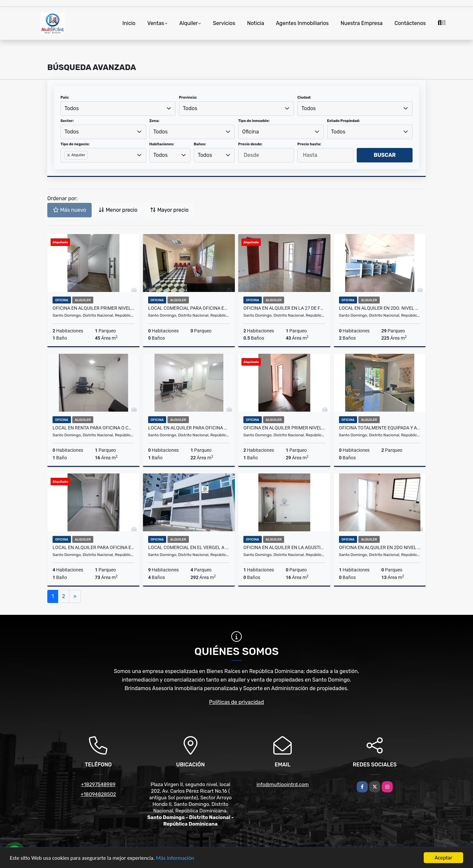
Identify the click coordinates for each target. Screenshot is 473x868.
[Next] (75, 596)
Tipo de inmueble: (254, 121)
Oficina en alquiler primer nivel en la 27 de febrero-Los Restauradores (93, 308)
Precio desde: (250, 144)
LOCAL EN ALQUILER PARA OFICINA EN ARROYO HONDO (93, 547)
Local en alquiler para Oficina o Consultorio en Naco (189, 428)
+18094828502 (98, 794)
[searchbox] (66, 166)
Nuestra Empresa (362, 23)
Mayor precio (169, 210)
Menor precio (118, 210)
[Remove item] (69, 155)
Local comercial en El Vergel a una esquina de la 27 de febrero (189, 547)
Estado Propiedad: (344, 121)
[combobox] (118, 108)
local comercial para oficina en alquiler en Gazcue (189, 308)
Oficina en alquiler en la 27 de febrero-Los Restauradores (284, 308)
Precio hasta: (309, 144)
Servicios (224, 23)
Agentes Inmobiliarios (302, 23)
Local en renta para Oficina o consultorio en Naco (93, 428)
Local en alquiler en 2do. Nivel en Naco (380, 308)
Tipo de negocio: (75, 144)
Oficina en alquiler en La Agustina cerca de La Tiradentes (284, 547)
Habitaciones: (162, 144)
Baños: (200, 144)
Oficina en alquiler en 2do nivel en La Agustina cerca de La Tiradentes (380, 547)
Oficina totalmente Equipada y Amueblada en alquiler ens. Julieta (380, 428)
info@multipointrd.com (283, 784)
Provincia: (188, 97)
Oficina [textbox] (250, 132)
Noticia (256, 23)
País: (65, 97)
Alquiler (189, 23)
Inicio (129, 23)
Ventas (156, 23)
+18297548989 (98, 784)
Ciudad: (304, 97)
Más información (175, 858)
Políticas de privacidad (237, 702)
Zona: (155, 121)
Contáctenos (410, 23)
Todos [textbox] (72, 108)
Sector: (67, 121)
